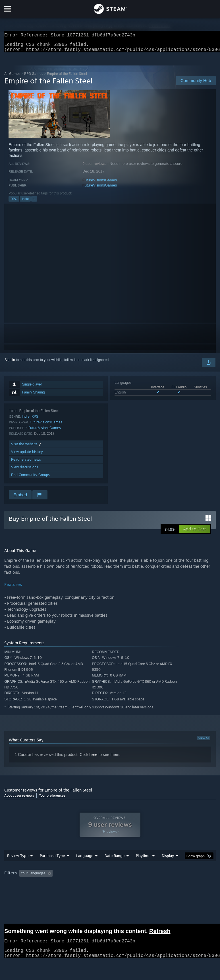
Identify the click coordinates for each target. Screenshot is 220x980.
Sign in (10, 363)
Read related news (26, 463)
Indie (25, 202)
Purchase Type (52, 859)
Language (85, 859)
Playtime (143, 859)
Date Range (115, 859)
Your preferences (52, 799)
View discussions (25, 470)
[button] (195, 532)
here (93, 758)
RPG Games (34, 77)
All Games (12, 77)
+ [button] (34, 202)
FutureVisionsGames (100, 184)
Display (168, 859)
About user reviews (19, 799)
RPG (14, 202)
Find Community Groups (30, 478)
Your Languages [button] (33, 877)
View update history (27, 455)
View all (204, 741)
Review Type (18, 859)
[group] (110, 877)
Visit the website (27, 447)
